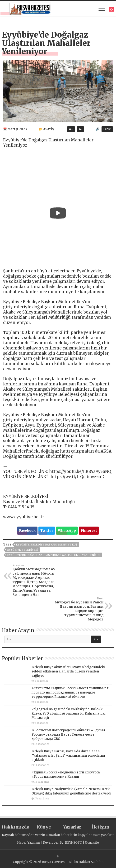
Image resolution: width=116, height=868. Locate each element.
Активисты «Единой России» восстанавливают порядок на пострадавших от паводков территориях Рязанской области (70, 692)
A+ (71, 129)
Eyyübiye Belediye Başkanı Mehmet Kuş (47, 545)
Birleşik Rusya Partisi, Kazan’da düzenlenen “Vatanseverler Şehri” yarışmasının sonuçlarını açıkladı (68, 756)
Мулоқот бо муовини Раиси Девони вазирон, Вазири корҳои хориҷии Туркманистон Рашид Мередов (79, 609)
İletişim (101, 827)
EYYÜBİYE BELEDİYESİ (23, 550)
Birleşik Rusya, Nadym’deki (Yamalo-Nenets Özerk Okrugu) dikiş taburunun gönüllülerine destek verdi (71, 791)
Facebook (27, 531)
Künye (44, 827)
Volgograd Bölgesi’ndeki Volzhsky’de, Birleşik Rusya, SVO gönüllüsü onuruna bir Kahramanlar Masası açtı (69, 713)
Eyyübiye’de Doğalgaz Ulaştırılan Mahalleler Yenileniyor (54, 555)
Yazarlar (72, 827)
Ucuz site (92, 843)
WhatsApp (67, 531)
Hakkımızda (15, 827)
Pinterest (89, 531)
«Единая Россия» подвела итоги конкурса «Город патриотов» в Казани (66, 774)
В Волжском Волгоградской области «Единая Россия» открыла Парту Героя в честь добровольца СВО (68, 735)
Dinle (107, 129)
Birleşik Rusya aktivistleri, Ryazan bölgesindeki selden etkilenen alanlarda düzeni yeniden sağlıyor (68, 671)
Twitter (47, 531)
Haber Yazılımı (28, 843)
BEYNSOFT (74, 843)
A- (80, 129)
